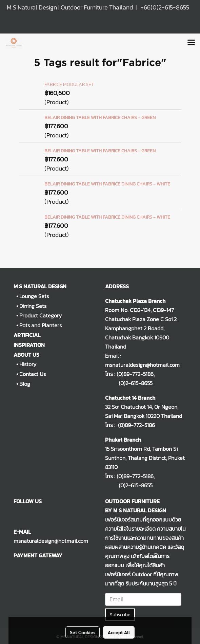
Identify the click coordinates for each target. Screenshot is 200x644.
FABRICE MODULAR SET (69, 84)
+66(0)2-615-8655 (165, 7)
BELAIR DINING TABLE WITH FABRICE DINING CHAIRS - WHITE (107, 184)
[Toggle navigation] (191, 43)
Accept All (119, 632)
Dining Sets (33, 306)
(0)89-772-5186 (135, 374)
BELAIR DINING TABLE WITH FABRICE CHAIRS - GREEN (100, 118)
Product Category (41, 315)
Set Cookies (83, 632)
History (28, 364)
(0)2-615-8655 (129, 383)
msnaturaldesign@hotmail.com (51, 541)
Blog (25, 384)
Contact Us (33, 374)
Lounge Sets (34, 296)
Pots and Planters (41, 325)
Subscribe (120, 615)
